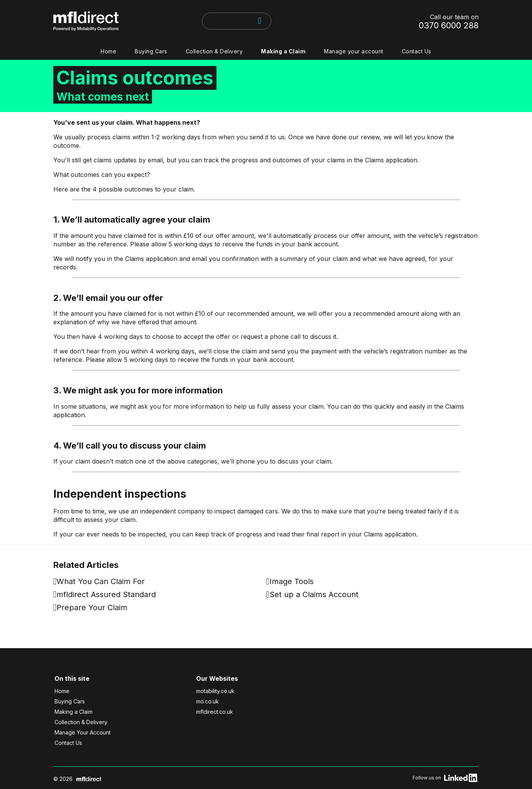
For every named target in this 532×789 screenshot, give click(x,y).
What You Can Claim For (101, 581)
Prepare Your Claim (92, 607)
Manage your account (354, 51)
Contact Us (417, 51)
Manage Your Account (83, 732)
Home (108, 51)
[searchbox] (204, 21)
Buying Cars (151, 51)
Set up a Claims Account (314, 594)
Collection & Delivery (214, 51)
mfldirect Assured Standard (106, 594)
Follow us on (446, 778)
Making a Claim (283, 51)
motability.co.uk (215, 691)
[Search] (260, 21)
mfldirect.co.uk (215, 712)
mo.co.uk (207, 701)
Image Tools (292, 581)
